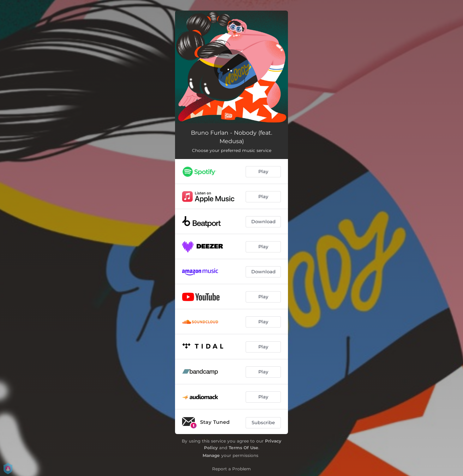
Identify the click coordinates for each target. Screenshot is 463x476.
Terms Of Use (243, 448)
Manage (211, 455)
